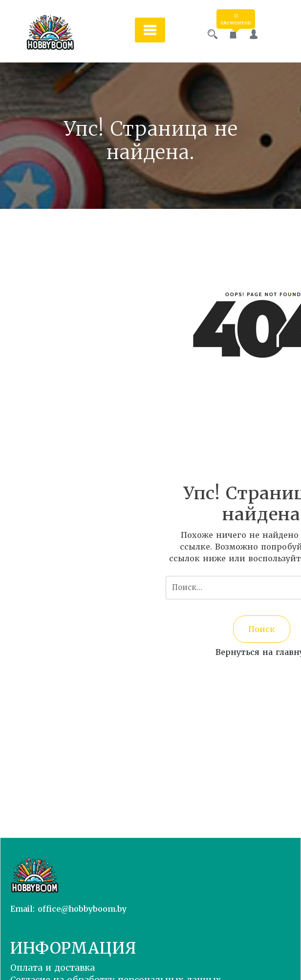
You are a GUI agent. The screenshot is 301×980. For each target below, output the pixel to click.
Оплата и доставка (53, 968)
